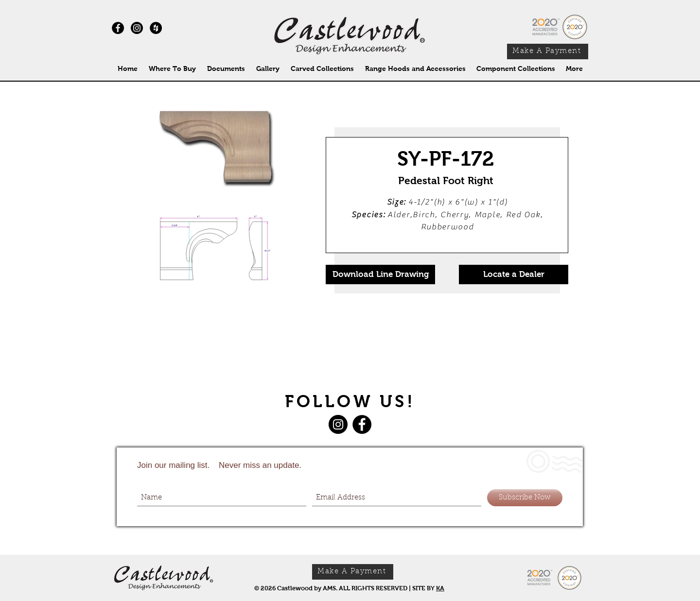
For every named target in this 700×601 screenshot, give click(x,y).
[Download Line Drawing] (380, 275)
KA (440, 588)
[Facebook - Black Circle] (118, 28)
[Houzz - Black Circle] (156, 28)
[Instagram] (137, 28)
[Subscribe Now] (525, 498)
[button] (322, 69)
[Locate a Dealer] (514, 275)
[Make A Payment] (548, 52)
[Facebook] (362, 424)
